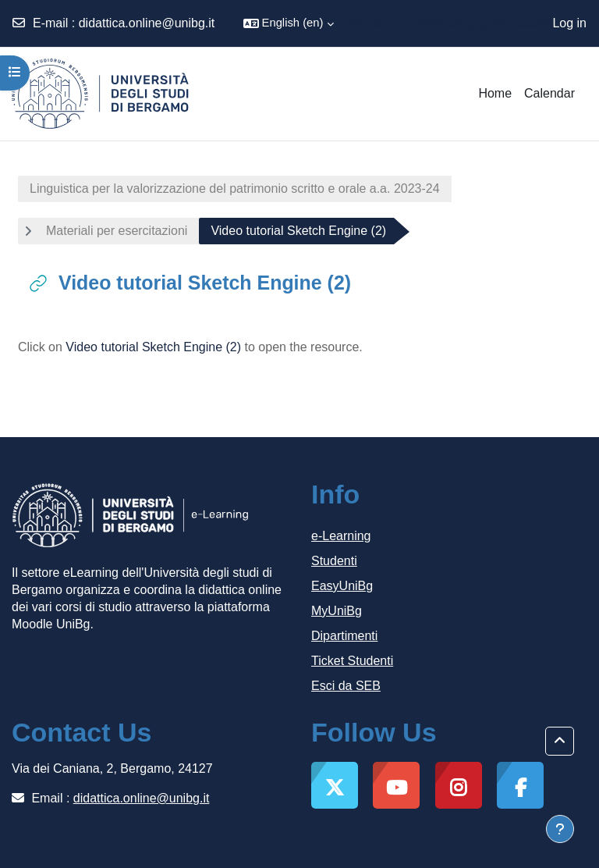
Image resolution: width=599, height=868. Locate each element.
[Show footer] (560, 829)
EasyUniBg (342, 586)
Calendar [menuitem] (549, 93)
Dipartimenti (344, 636)
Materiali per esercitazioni (117, 231)
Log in (569, 23)
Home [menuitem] (495, 93)
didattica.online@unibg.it (147, 23)
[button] (289, 23)
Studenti (334, 561)
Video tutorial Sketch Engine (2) (153, 347)
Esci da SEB (346, 686)
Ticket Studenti (352, 661)
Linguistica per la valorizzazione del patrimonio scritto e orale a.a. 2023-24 (235, 189)
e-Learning (341, 536)
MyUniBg (337, 611)
